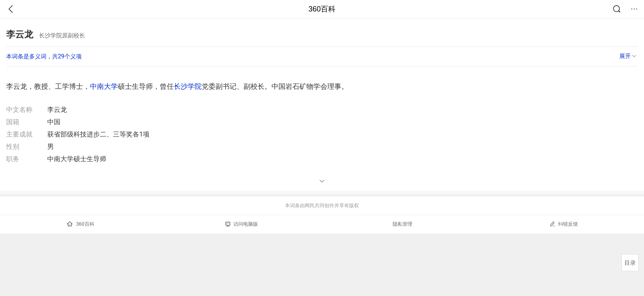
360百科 (322, 9)
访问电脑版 (242, 224)
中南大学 (104, 86)
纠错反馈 (564, 224)
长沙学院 (188, 86)
